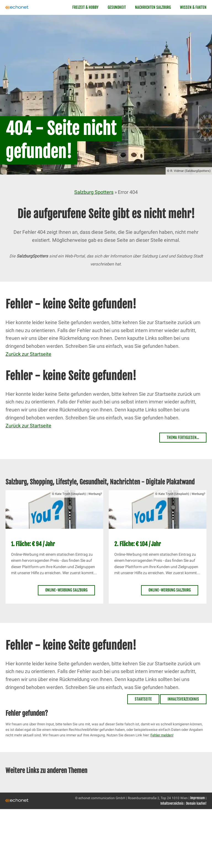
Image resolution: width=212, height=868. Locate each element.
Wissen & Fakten (193, 7)
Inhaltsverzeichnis (183, 699)
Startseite (143, 699)
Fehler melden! (162, 735)
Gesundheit (117, 7)
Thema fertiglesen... (183, 437)
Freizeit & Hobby (85, 7)
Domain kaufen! (196, 803)
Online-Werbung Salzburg (66, 590)
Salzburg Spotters (94, 192)
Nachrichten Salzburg (153, 7)
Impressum (198, 798)
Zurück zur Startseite (28, 354)
